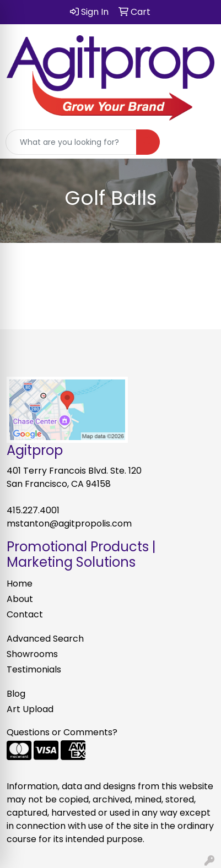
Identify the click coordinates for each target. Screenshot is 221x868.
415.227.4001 (33, 510)
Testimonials (34, 669)
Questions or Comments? (62, 732)
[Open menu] (199, 142)
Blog (16, 694)
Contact (25, 614)
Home (20, 584)
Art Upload (30, 709)
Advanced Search (45, 639)
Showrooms (32, 654)
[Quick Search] (71, 142)
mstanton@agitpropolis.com (69, 523)
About (20, 599)
